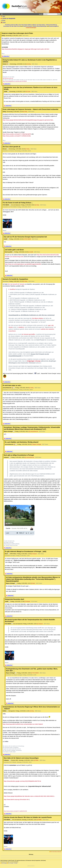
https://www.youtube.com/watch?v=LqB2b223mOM (15, 811)
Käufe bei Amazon (28, 26)
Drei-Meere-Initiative (38, 318)
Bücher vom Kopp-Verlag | (39, 25)
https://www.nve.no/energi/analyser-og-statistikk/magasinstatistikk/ (23, 264)
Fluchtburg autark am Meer (12, 25)
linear (3, 20)
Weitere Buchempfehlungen (40, 26)
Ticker (3, 22)
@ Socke (28, 92)
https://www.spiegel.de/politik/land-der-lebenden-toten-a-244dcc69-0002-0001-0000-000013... (29, 796)
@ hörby (29, 64)
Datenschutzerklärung (52, 25)
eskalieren (21, 327)
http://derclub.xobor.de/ (8, 78)
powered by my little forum (31, 866)
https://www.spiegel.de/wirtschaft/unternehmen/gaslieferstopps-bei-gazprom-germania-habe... (28, 120)
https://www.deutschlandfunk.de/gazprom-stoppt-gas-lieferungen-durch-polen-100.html (25, 49)
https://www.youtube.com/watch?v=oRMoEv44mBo (17, 136)
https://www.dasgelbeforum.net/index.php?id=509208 (15, 81)
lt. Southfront (12, 289)
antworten (6, 56)
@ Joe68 (31, 252)
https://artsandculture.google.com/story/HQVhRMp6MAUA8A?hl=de (22, 781)
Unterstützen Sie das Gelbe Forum (12, 26)
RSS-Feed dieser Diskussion (56, 852)
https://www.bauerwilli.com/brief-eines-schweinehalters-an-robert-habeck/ (23, 724)
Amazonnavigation (54, 26)
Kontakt (16, 863)
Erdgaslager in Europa (34, 361)
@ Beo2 (33, 583)
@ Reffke (36, 760)
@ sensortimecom (34, 431)
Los (59, 14)
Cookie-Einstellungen (31, 28)
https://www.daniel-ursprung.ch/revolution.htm (16, 800)
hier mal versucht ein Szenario (16, 284)
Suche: (41, 14)
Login (3, 16)
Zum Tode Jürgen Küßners (25, 25)
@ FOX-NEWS (27, 239)
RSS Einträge (4, 863)
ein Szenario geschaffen (28, 334)
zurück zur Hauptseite (8, 18)
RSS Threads (11, 863)
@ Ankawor (34, 554)
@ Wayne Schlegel (36, 444)
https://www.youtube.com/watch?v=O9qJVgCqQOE (17, 134)
